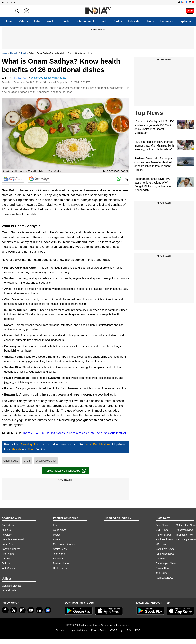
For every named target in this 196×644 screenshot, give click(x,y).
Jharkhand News (165, 539)
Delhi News (162, 530)
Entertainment (85, 21)
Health (150, 21)
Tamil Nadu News (165, 554)
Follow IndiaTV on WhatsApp (66, 471)
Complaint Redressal (13, 539)
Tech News (59, 554)
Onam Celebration (46, 461)
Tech (103, 21)
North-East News (165, 549)
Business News (61, 563)
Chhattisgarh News (166, 563)
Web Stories (8, 568)
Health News (60, 568)
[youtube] (31, 610)
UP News (161, 559)
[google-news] (48, 610)
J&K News (161, 573)
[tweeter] (14, 610)
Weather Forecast (11, 586)
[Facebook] (5, 610)
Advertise (7, 535)
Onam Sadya (11, 461)
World (51, 21)
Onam (27, 461)
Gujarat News (163, 568)
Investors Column (11, 549)
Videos (23, 21)
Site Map (60, 630)
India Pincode (9, 590)
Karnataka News (164, 578)
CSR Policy (116, 630)
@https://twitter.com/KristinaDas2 (49, 78)
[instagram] (22, 610)
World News (59, 530)
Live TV (6, 559)
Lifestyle (134, 21)
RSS (138, 630)
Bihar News (162, 525)
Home (9, 21)
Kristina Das (20, 78)
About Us (7, 530)
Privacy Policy (99, 630)
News (4, 53)
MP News (161, 544)
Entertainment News (64, 544)
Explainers (59, 559)
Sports (65, 21)
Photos (117, 21)
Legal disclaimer (78, 630)
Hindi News (8, 554)
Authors (6, 563)
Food (24, 53)
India (37, 21)
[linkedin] (39, 610)
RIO (129, 630)
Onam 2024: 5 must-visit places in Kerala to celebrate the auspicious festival (74, 433)
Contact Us (8, 525)
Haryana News (164, 535)
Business (166, 21)
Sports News (60, 549)
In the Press (8, 544)
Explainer (185, 21)
